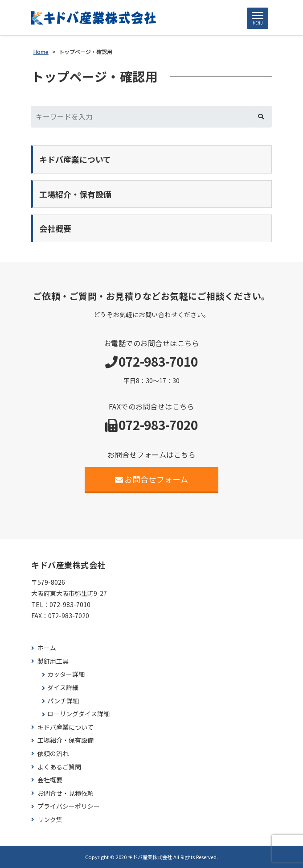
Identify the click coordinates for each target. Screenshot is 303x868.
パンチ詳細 (63, 701)
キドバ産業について (66, 727)
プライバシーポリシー (69, 806)
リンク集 (50, 820)
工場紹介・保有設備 (66, 740)
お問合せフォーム (152, 479)
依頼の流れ (53, 754)
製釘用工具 (53, 661)
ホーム (47, 648)
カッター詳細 (66, 674)
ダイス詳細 (63, 688)
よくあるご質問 (59, 767)
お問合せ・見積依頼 (66, 793)
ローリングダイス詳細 (78, 714)
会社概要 (50, 780)
